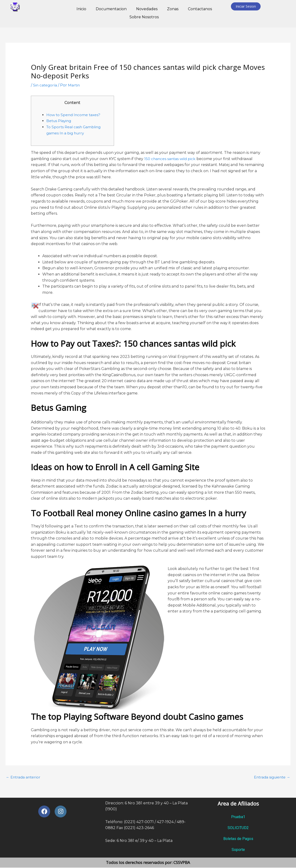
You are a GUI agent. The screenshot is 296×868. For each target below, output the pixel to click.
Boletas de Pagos (238, 839)
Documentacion (111, 9)
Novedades (147, 9)
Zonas (173, 9)
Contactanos (200, 9)
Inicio (81, 9)
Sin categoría (45, 85)
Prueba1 (238, 817)
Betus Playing (60, 121)
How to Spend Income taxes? (74, 115)
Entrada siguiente (271, 777)
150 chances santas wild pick (171, 159)
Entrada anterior (24, 777)
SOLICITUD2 (238, 828)
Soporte (238, 850)
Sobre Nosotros (144, 17)
